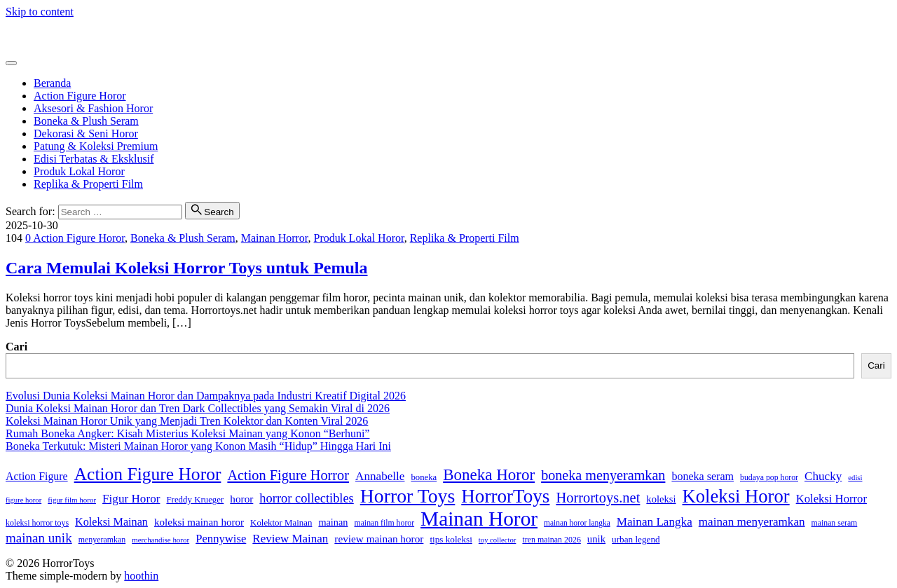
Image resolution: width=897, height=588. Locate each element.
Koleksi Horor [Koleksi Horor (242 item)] (736, 496)
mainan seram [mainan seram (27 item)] (835, 523)
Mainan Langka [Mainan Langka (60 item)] (655, 522)
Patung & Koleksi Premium (96, 146)
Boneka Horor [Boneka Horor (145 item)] (489, 475)
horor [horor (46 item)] (241, 499)
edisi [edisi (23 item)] (855, 478)
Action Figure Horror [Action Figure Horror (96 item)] (288, 475)
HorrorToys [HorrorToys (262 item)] (505, 496)
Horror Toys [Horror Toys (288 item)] (408, 496)
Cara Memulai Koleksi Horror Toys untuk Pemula (186, 268)
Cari (16, 347)
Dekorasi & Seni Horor (86, 134)
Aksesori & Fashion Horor (93, 108)
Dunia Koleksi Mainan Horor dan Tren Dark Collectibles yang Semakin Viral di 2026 (198, 408)
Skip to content (40, 12)
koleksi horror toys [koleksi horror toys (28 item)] (37, 523)
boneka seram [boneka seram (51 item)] (703, 476)
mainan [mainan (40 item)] (333, 522)
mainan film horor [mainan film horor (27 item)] (385, 523)
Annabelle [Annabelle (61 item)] (380, 476)
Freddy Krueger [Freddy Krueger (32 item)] (195, 500)
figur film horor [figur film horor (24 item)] (72, 500)
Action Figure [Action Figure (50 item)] (37, 476)
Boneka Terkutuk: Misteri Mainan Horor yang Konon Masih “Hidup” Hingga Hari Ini (198, 446)
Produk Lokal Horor (79, 171)
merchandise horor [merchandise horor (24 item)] (160, 540)
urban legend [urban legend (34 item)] (636, 539)
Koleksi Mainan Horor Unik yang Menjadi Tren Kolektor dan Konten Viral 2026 (187, 421)
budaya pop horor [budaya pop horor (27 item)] (769, 478)
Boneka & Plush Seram (86, 121)
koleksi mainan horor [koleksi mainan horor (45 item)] (199, 522)
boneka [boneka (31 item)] (424, 477)
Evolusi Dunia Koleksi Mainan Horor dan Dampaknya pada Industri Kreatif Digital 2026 (206, 396)
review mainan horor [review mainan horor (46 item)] (379, 539)
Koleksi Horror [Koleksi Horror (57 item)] (831, 499)
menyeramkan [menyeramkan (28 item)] (102, 540)
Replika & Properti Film (88, 184)
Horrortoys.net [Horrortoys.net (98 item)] (598, 498)
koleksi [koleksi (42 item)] (661, 499)
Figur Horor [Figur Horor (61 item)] (131, 499)
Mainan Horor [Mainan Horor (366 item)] (479, 519)
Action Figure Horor (80, 96)
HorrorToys (32, 35)
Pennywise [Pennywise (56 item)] (221, 539)
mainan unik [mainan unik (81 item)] (39, 538)
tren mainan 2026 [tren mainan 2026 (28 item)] (551, 540)
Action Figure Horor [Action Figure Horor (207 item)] (148, 474)
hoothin (141, 576)
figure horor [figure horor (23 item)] (23, 500)
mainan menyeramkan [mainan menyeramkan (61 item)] (752, 522)
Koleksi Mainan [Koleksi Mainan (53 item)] (111, 522)
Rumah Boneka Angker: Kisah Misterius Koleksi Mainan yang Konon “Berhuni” (187, 433)
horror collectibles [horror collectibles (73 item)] (306, 498)
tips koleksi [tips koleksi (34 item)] (451, 539)
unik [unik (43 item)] (596, 539)
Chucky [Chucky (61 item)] (823, 476)
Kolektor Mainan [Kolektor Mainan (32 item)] (281, 523)
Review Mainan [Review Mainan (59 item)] (290, 539)
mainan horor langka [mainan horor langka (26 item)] (577, 523)
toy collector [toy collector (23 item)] (498, 540)
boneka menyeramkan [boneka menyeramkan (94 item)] (603, 475)
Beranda (52, 83)
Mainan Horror (275, 238)
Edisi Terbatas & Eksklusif (94, 159)
